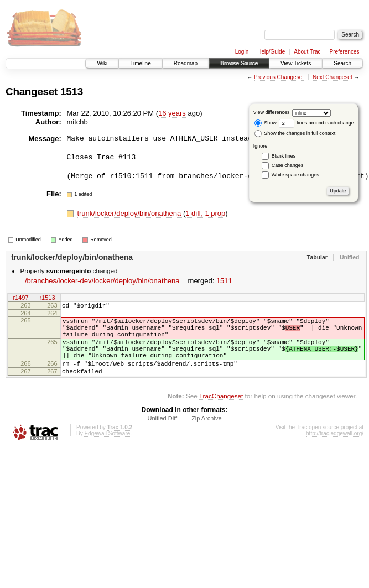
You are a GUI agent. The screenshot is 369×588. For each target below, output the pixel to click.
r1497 (20, 299)
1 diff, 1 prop (205, 213)
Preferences (345, 52)
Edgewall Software (107, 450)
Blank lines (284, 156)
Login (242, 52)
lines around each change (316, 123)
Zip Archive (206, 435)
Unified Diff (162, 435)
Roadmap (186, 63)
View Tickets (296, 63)
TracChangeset (221, 412)
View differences (272, 112)
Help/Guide (271, 52)
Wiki (102, 63)
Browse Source (239, 63)
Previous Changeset (279, 77)
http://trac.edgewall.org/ (335, 450)
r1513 (47, 299)
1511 (224, 281)
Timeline (140, 63)
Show (266, 123)
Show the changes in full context (295, 133)
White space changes (295, 175)
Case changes (288, 165)
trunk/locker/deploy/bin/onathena (130, 213)
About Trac (307, 52)
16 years (172, 113)
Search (342, 63)
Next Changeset (332, 77)
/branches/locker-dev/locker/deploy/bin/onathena (102, 281)
